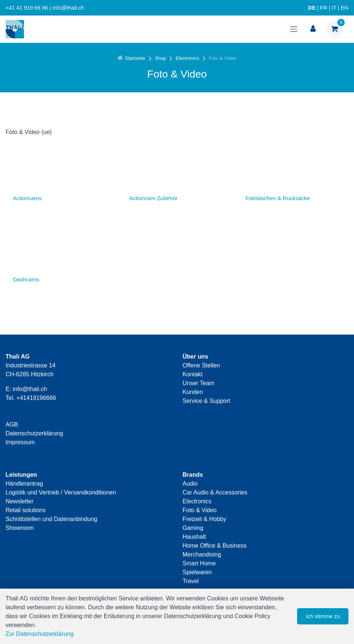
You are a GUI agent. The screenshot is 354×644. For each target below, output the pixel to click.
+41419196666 (36, 398)
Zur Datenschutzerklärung (40, 634)
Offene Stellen (201, 365)
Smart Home (199, 563)
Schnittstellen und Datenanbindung (51, 519)
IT (334, 8)
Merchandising (202, 554)
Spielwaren (197, 572)
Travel (191, 581)
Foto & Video (200, 510)
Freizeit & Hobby (204, 519)
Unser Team (198, 383)
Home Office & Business (215, 546)
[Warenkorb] (334, 29)
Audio (190, 484)
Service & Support (206, 401)
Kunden (193, 392)
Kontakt (193, 374)
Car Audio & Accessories (215, 492)
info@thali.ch (30, 389)
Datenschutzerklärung (34, 433)
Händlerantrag (24, 484)
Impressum (20, 442)
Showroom (20, 528)
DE (312, 8)
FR (324, 8)
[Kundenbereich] (313, 29)
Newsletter (20, 501)
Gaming (193, 528)
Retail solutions (26, 510)
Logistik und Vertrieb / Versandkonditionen (61, 492)
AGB (12, 424)
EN (345, 8)
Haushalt (194, 537)
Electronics (197, 501)
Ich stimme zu (323, 616)
